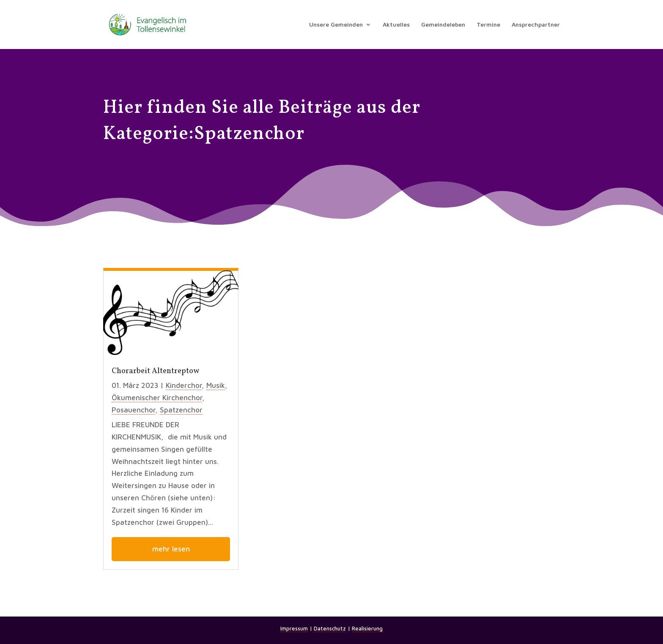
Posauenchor (133, 410)
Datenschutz (330, 628)
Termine (488, 25)
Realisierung (367, 628)
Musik (216, 385)
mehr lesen (171, 549)
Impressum (294, 628)
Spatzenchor (181, 410)
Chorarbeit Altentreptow (155, 371)
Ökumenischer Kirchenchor (157, 398)
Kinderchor (184, 385)
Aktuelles (396, 25)
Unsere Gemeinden (336, 25)
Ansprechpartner (536, 25)
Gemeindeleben (443, 25)
